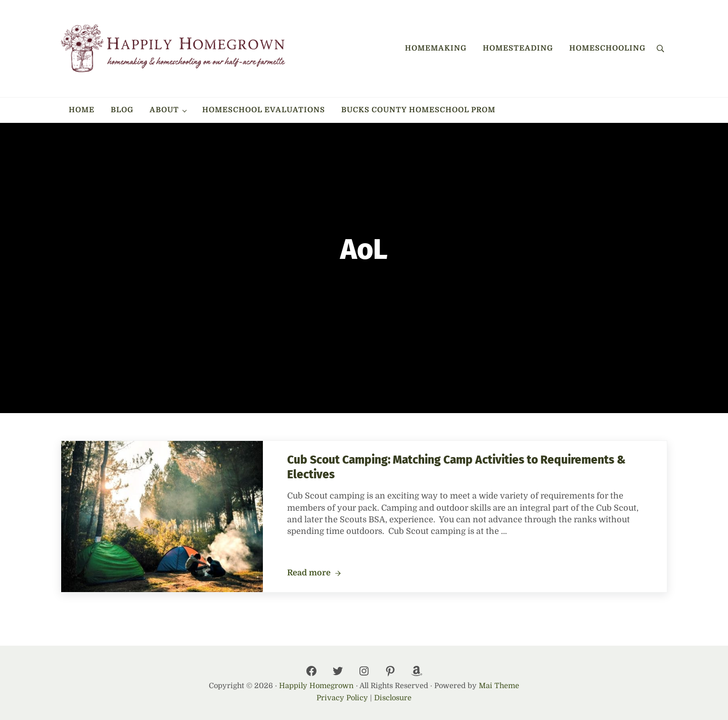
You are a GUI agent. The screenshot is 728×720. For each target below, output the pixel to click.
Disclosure (393, 698)
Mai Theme (499, 686)
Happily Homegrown (316, 686)
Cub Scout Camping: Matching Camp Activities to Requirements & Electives (456, 467)
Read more (314, 573)
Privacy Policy (342, 698)
